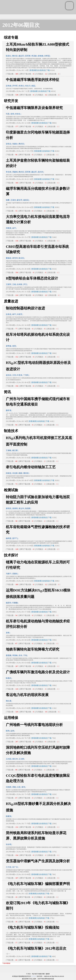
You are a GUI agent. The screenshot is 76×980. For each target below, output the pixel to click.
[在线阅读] (41, 70)
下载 (48, 70)
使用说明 (34, 976)
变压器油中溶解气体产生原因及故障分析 (38, 861)
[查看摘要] (33, 70)
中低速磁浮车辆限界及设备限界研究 (34, 108)
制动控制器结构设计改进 (25, 308)
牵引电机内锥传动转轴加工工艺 (31, 467)
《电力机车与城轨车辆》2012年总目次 (36, 948)
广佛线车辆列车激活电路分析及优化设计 (38, 672)
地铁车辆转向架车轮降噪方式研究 (33, 649)
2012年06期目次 (21, 25)
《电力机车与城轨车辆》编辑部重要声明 (38, 884)
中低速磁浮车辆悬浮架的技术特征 (33, 80)
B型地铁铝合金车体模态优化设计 (32, 278)
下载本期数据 (6, 963)
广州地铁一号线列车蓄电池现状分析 (34, 725)
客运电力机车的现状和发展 (27, 695)
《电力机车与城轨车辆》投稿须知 (33, 927)
